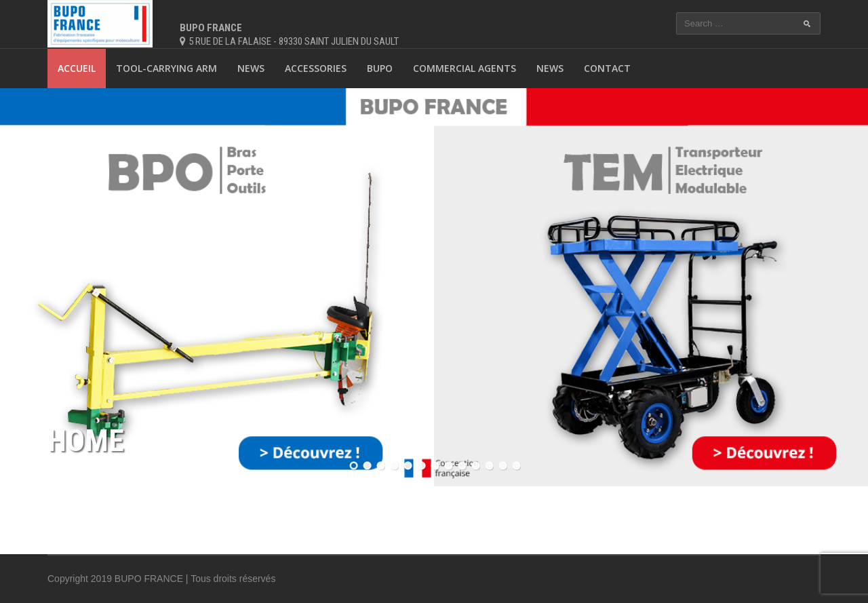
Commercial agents (465, 68)
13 (515, 465)
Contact (607, 68)
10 (475, 465)
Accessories (316, 68)
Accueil (77, 68)
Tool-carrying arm (166, 68)
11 (488, 465)
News (251, 68)
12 (502, 465)
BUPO (380, 68)
